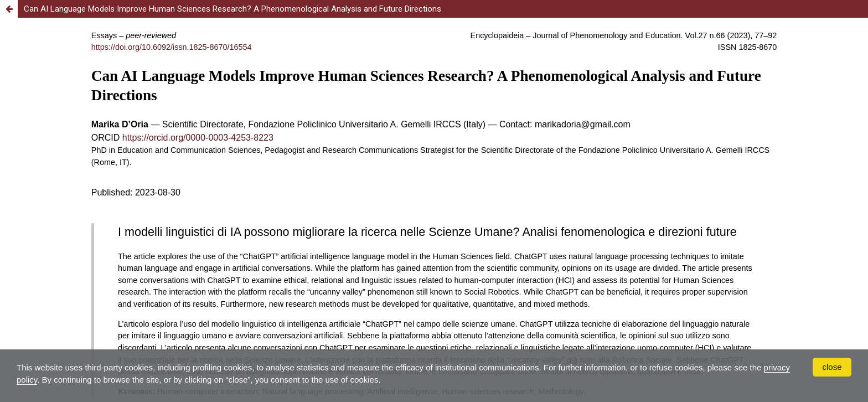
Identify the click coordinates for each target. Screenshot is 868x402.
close (832, 367)
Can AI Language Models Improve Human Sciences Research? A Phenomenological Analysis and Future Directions (232, 9)
